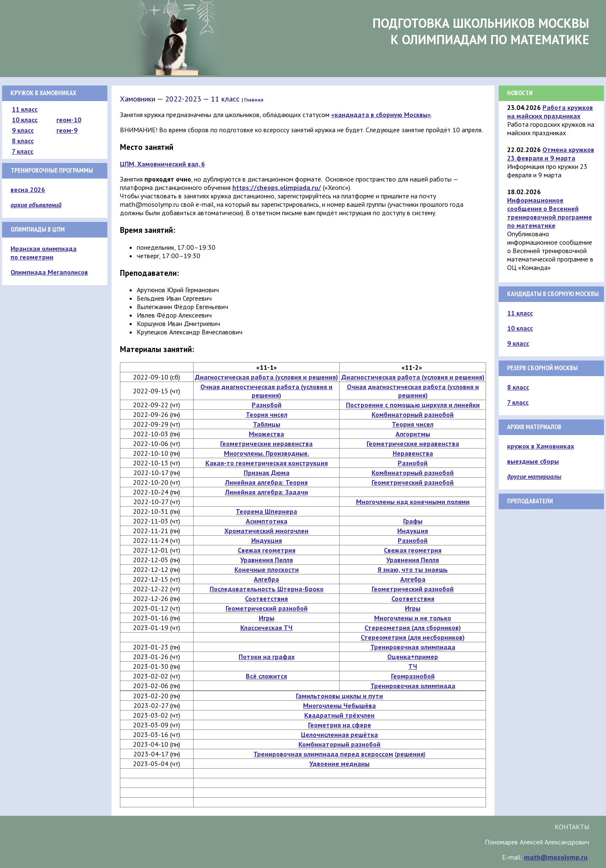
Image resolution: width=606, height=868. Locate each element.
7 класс (23, 151)
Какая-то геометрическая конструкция (267, 463)
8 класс (23, 141)
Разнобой (267, 405)
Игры (413, 608)
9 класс (23, 130)
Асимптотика (267, 521)
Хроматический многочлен (266, 531)
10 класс (25, 120)
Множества (266, 434)
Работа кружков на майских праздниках (550, 112)
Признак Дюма (267, 473)
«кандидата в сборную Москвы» (381, 115)
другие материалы (534, 476)
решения (410, 754)
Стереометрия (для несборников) (413, 637)
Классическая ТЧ (266, 628)
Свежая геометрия (267, 550)
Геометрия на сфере (340, 725)
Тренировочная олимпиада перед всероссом (323, 754)
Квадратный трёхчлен (339, 715)
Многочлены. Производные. (267, 453)
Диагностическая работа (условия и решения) (266, 377)
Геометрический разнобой (413, 482)
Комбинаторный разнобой (413, 414)
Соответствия (266, 598)
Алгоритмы (413, 434)
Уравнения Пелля (267, 560)
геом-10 (69, 120)
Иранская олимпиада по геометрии (44, 253)
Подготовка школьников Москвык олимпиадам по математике (481, 31)
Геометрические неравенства (266, 443)
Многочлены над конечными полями (413, 502)
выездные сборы (533, 461)
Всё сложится (266, 676)
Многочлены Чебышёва (339, 705)
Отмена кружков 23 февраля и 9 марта (551, 154)
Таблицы (267, 424)
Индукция (413, 531)
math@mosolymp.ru (556, 857)
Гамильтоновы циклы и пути (339, 696)
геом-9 (67, 130)
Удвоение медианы (339, 764)
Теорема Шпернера (266, 511)
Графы (413, 521)
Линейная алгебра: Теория (266, 482)
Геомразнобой (413, 676)
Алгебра (266, 579)
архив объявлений (36, 205)
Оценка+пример (413, 657)
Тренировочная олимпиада (413, 647)
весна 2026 (28, 190)
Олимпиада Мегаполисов (49, 272)
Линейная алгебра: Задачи (267, 492)
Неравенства (413, 453)
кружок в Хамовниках (541, 446)
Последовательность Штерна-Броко (267, 589)
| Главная (252, 100)
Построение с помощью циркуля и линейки (413, 405)
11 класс (25, 109)
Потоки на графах (267, 657)
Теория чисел (267, 414)
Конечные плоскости (267, 569)
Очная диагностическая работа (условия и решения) (266, 391)
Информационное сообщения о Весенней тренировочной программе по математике (550, 213)
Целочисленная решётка (339, 734)
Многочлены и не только (413, 618)
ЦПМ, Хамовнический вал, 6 (162, 164)
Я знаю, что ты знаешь (413, 569)
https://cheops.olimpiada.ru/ (277, 187)
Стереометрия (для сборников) (413, 628)
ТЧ (413, 666)
